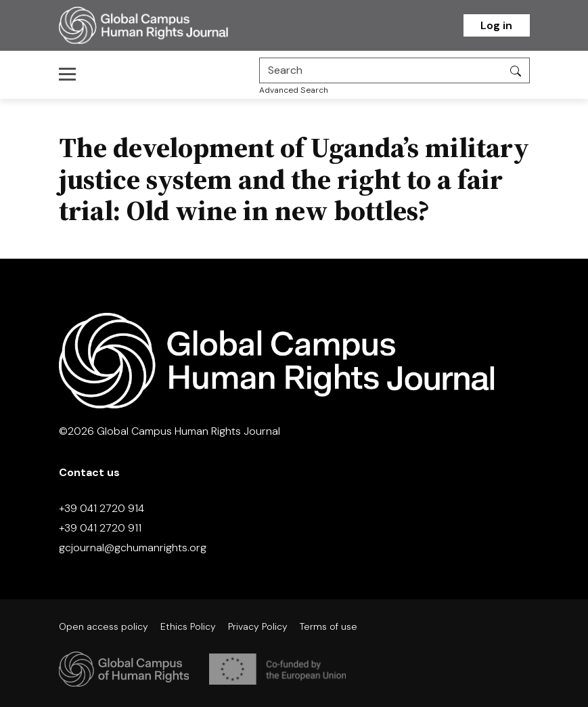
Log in (496, 25)
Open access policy (104, 626)
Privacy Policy (258, 626)
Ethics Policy (188, 626)
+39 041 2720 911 (100, 528)
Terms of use (329, 626)
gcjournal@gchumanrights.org (133, 548)
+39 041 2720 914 (101, 508)
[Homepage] (160, 25)
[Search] (381, 70)
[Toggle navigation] (71, 74)
